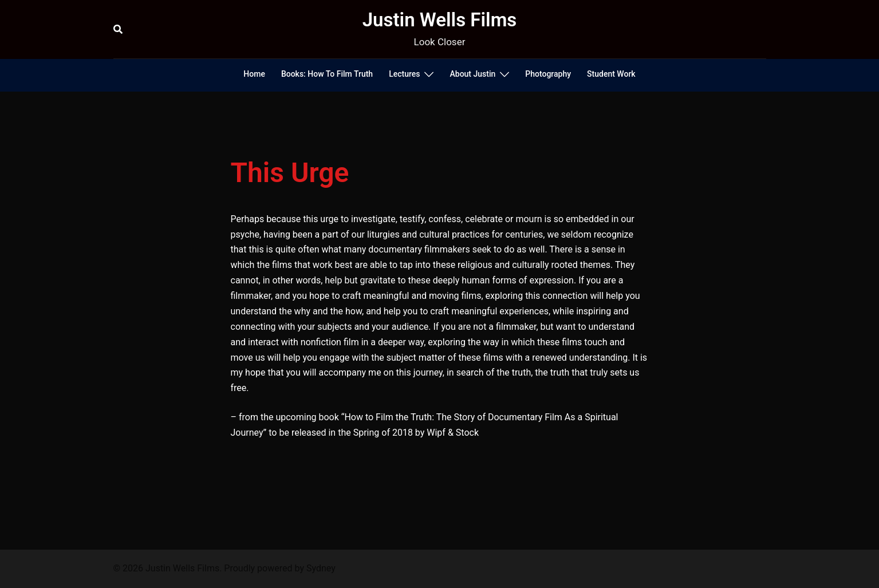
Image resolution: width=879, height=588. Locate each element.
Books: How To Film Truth (327, 74)
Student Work (611, 74)
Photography (548, 74)
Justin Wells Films (440, 20)
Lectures (404, 74)
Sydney (321, 568)
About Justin (472, 74)
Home (254, 74)
